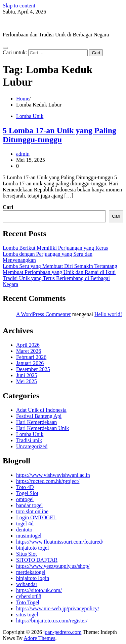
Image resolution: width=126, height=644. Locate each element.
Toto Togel (28, 602)
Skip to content (19, 6)
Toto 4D (25, 487)
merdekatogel (31, 572)
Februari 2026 (31, 357)
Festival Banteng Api (39, 416)
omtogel (25, 499)
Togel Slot (27, 493)
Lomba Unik (30, 116)
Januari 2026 (30, 363)
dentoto (24, 530)
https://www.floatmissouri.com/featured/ (60, 542)
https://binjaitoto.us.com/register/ (52, 621)
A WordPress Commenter (44, 314)
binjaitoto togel (32, 548)
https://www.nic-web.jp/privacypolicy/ (58, 608)
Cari (8, 207)
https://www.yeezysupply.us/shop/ (53, 566)
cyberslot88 (29, 596)
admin (23, 154)
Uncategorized (32, 446)
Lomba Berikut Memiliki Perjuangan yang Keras (55, 248)
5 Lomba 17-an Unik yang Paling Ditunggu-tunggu (59, 135)
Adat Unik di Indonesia (41, 410)
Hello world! (108, 314)
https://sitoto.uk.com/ (39, 590)
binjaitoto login (33, 578)
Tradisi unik (29, 440)
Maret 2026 (29, 351)
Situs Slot (27, 554)
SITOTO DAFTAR (37, 560)
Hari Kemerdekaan (36, 422)
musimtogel (29, 536)
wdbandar (27, 584)
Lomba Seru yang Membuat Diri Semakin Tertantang (60, 266)
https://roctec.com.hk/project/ (48, 481)
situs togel (27, 615)
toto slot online (32, 511)
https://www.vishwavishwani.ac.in (53, 475)
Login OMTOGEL (36, 517)
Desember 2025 (33, 369)
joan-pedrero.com (22, 23)
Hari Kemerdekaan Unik (43, 428)
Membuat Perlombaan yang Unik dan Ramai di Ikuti (59, 272)
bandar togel (30, 505)
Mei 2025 (27, 381)
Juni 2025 (27, 375)
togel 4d (25, 524)
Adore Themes (39, 638)
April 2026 (28, 345)
